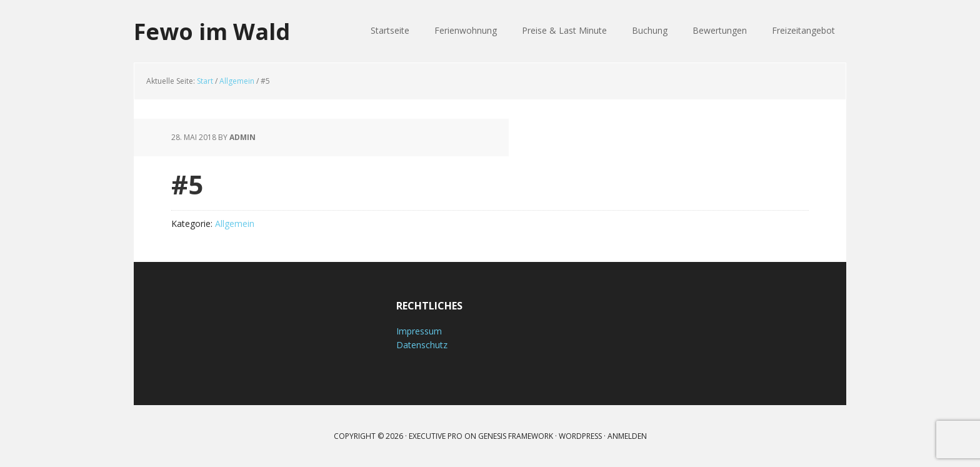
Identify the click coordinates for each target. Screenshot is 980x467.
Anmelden (627, 436)
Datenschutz (422, 345)
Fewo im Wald (212, 31)
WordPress (580, 436)
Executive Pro (436, 436)
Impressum (419, 331)
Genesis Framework (516, 436)
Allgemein (235, 223)
